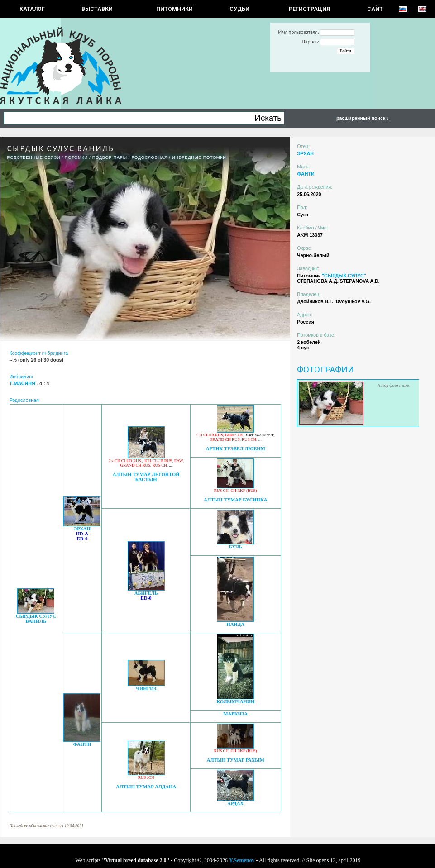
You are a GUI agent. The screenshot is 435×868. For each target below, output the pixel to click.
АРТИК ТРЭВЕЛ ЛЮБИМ (236, 449)
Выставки (97, 9)
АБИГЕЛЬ (146, 593)
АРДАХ (235, 804)
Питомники (174, 9)
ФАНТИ (82, 744)
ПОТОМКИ (76, 157)
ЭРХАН (82, 529)
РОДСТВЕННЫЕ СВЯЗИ (34, 157)
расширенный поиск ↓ (363, 118)
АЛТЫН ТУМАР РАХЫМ (236, 760)
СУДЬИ (239, 9)
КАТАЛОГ (32, 9)
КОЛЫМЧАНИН (235, 702)
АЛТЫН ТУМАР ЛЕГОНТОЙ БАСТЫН (146, 477)
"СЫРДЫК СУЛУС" (344, 276)
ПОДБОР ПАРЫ (110, 157)
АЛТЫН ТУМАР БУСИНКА (235, 500)
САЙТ (375, 9)
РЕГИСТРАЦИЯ (309, 9)
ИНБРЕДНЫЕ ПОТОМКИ (199, 157)
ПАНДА (236, 624)
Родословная (149, 157)
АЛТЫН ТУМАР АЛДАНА (146, 787)
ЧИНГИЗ (146, 689)
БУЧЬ (236, 547)
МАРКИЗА (235, 714)
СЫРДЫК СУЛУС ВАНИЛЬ (36, 619)
